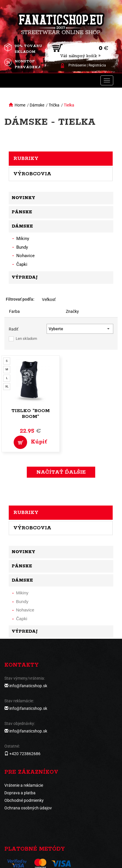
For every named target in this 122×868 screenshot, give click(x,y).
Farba (14, 311)
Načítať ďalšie (61, 472)
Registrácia (97, 65)
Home (20, 105)
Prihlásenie (77, 65)
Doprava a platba (20, 793)
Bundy (22, 247)
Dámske (37, 105)
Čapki (22, 264)
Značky (72, 311)
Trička (54, 105)
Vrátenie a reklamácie (24, 785)
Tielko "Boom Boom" (31, 414)
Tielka (69, 105)
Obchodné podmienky (24, 800)
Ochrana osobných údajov (28, 808)
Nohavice (25, 256)
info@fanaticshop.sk (28, 686)
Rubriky (26, 158)
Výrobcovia (32, 174)
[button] (80, 329)
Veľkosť (49, 299)
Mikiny (23, 239)
